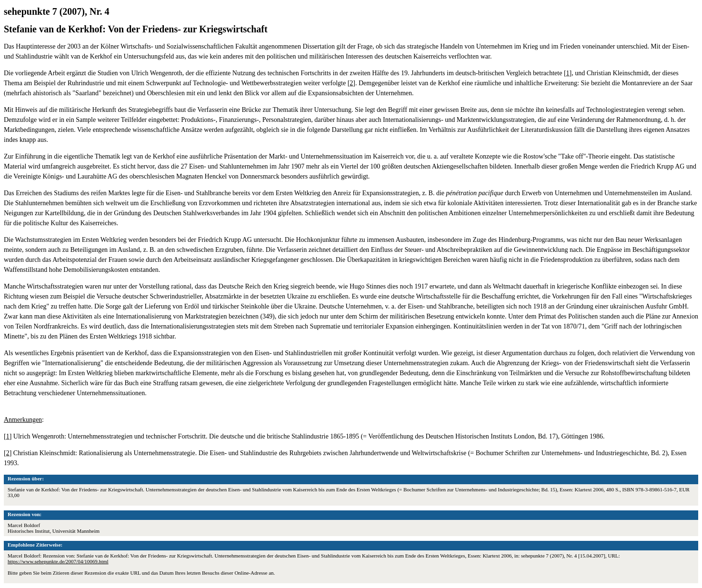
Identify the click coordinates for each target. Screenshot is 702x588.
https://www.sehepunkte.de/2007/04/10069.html (58, 561)
